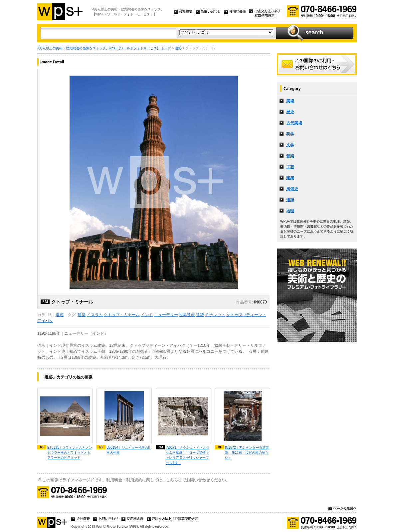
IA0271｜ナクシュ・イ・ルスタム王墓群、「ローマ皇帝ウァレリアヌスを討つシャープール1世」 (188, 455)
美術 (290, 101)
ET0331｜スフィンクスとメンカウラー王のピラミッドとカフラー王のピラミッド (70, 453)
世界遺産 (187, 315)
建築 (82, 315)
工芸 (290, 167)
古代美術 (294, 123)
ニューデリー (166, 315)
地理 (290, 211)
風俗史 (292, 189)
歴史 (290, 112)
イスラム (95, 315)
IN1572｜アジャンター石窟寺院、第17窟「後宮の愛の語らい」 (247, 453)
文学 (290, 145)
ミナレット (215, 315)
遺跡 (178, 48)
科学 (290, 134)
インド (147, 315)
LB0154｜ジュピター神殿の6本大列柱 (128, 450)
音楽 (290, 156)
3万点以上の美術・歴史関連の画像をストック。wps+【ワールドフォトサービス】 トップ (104, 48)
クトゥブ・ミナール (122, 315)
